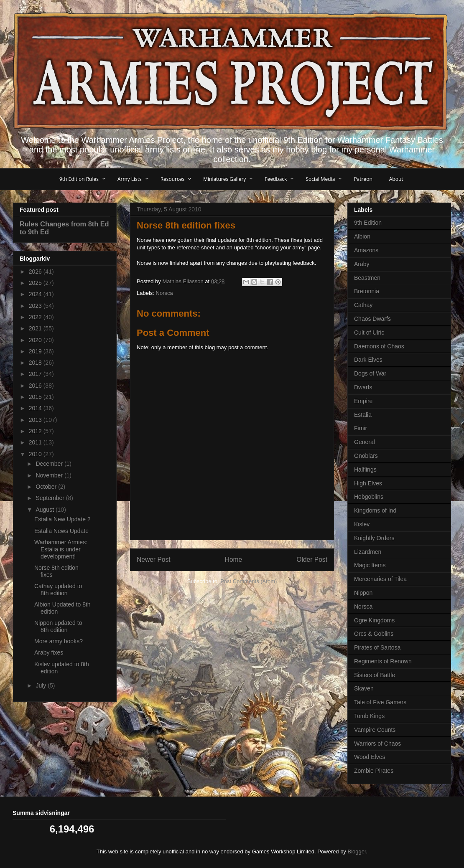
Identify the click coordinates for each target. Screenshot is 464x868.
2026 (36, 272)
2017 (36, 374)
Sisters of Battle (375, 675)
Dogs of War (370, 373)
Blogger (357, 852)
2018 (36, 363)
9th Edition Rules (79, 179)
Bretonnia (367, 291)
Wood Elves (370, 757)
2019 (36, 351)
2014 (36, 408)
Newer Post (154, 560)
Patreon (363, 179)
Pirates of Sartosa (377, 647)
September (51, 498)
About (396, 179)
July (42, 685)
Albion (362, 236)
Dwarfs (363, 387)
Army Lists (130, 179)
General (365, 442)
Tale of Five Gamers (380, 702)
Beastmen (367, 278)
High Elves (368, 483)
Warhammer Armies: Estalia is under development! (61, 549)
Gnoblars (366, 456)
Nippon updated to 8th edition (58, 626)
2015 (36, 397)
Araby (362, 264)
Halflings (365, 470)
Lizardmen (368, 552)
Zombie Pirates (374, 771)
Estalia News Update (61, 531)
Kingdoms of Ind (375, 510)
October (47, 487)
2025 (36, 283)
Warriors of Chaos (377, 744)
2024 (36, 294)
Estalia (363, 415)
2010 (36, 454)
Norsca (164, 293)
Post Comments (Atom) (249, 581)
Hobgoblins (369, 497)
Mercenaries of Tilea (380, 579)
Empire (363, 401)
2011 (36, 442)
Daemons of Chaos (379, 346)
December (50, 464)
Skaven (364, 688)
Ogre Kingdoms (374, 620)
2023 (36, 306)
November (50, 475)
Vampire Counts (375, 730)
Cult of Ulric (369, 332)
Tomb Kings (369, 716)
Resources (173, 179)
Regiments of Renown (383, 661)
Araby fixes (49, 652)
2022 (36, 317)
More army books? (59, 641)
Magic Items (370, 565)
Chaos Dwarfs (372, 319)
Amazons (366, 250)
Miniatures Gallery (224, 179)
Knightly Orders (374, 538)
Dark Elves (368, 360)
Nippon (363, 593)
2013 (36, 420)
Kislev (362, 524)
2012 (36, 431)
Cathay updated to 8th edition (58, 590)
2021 (36, 328)
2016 (36, 386)
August (45, 510)
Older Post (312, 560)
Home (234, 560)
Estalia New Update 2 (62, 519)
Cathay (363, 305)
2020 (36, 340)
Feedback (276, 179)
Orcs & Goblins (374, 634)
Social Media (320, 179)
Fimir (361, 428)
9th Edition (368, 223)
